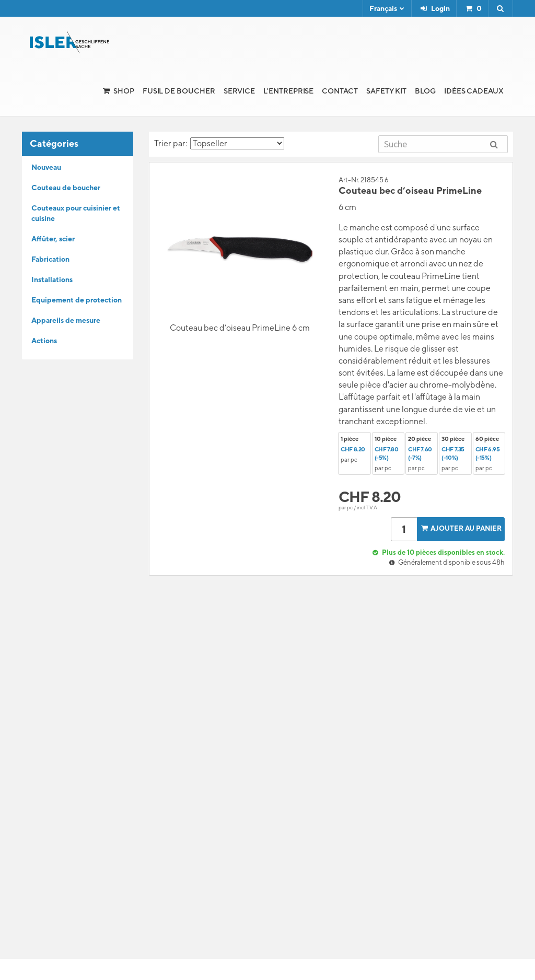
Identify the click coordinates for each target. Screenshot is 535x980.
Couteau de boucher (66, 188)
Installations (52, 279)
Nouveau (46, 167)
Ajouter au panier (460, 528)
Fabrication (50, 259)
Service (240, 91)
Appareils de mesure (66, 320)
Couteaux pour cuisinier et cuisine (76, 213)
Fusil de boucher (179, 91)
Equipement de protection (77, 300)
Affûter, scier (53, 239)
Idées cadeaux (474, 91)
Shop (124, 91)
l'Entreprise (288, 91)
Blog (425, 91)
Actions (44, 341)
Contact (340, 91)
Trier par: (219, 143)
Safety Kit (386, 91)
